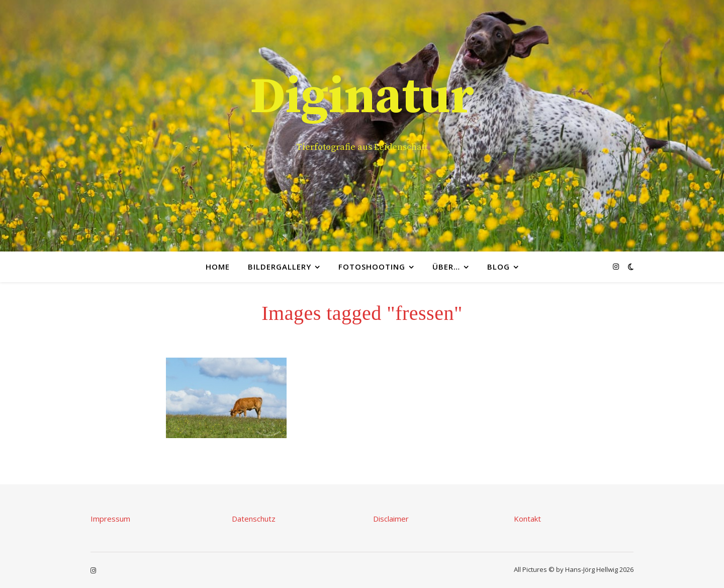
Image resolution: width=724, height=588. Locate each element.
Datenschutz (254, 519)
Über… (446, 267)
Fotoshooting (372, 267)
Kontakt (527, 519)
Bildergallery (280, 267)
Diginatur (362, 98)
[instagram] (616, 266)
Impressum (110, 519)
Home (218, 267)
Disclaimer (391, 519)
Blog (499, 267)
